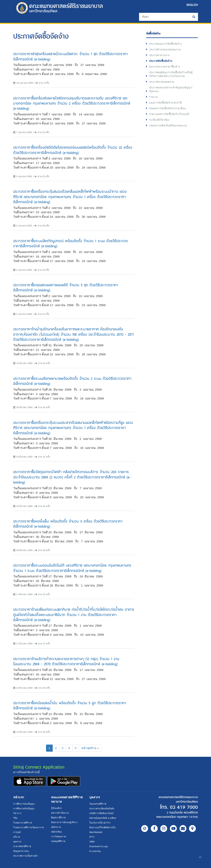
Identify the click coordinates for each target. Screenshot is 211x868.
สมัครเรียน (56, 832)
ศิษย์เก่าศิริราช (58, 818)
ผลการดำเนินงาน (60, 813)
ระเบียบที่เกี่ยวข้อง (160, 120)
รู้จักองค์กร (56, 808)
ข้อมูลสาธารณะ (21, 851)
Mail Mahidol (96, 832)
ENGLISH (192, 5)
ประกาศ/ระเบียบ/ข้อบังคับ (102, 808)
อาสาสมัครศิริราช (22, 846)
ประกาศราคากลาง (160, 55)
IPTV (92, 837)
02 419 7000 (183, 807)
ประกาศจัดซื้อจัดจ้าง (161, 61)
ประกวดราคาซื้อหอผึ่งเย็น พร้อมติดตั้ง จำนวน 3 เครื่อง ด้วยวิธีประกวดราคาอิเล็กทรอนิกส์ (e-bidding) (68, 524)
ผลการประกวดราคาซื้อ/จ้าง (165, 67)
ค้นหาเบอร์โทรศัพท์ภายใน (102, 827)
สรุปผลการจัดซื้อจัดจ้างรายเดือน (168, 109)
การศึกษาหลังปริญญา (24, 808)
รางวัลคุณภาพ (59, 836)
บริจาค (17, 837)
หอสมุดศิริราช (58, 841)
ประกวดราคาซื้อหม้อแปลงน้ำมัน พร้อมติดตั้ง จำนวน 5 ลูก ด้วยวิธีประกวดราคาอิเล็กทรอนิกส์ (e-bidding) (70, 705)
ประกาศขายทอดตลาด (162, 82)
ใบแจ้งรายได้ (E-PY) (100, 823)
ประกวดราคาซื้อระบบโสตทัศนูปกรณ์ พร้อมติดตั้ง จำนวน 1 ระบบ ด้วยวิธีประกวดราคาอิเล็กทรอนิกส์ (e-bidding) (70, 243)
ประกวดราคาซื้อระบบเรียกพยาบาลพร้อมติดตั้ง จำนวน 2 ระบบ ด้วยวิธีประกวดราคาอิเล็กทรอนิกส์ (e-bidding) (72, 381)
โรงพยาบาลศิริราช (23, 823)
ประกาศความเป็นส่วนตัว (26, 856)
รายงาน (154, 97)
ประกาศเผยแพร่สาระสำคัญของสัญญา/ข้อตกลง (171, 90)
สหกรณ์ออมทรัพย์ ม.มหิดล (103, 818)
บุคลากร (17, 842)
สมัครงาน (56, 827)
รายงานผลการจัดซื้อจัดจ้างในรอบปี (170, 114)
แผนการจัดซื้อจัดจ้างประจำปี (166, 103)
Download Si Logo (99, 846)
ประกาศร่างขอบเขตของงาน (165, 50)
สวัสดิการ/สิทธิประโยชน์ (101, 813)
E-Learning (95, 851)
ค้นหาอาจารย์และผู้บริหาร (64, 822)
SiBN (92, 842)
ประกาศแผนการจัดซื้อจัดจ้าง (166, 44)
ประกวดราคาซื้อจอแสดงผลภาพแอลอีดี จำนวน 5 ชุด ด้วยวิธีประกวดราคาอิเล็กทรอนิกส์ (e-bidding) (66, 288)
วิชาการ (17, 813)
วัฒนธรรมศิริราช (98, 804)
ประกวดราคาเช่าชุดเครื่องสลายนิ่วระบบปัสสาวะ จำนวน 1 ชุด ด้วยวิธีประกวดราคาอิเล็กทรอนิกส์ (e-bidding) (70, 56)
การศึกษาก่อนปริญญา (24, 804)
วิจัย (15, 818)
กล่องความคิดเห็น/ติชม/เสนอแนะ (168, 126)
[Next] (90, 748)
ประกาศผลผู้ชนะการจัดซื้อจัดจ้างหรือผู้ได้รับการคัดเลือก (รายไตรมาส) (171, 74)
